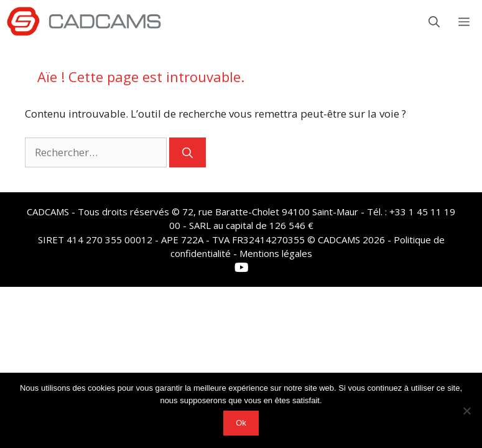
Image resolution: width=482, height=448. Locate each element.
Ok (241, 423)
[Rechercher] (188, 152)
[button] (434, 22)
